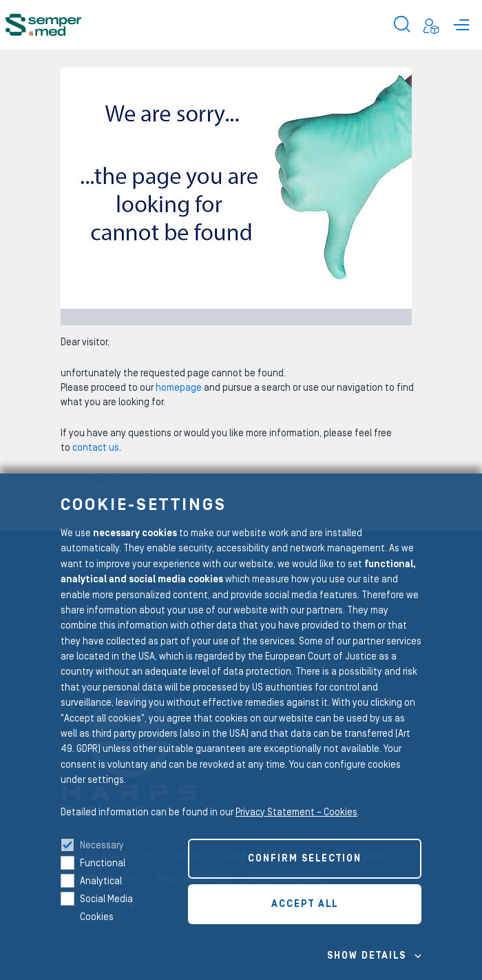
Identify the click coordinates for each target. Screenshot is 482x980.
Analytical (101, 881)
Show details (367, 956)
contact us (96, 448)
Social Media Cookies (106, 908)
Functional (103, 864)
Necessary (102, 846)
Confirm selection (305, 859)
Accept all (305, 904)
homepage (180, 388)
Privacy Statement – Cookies (296, 813)
